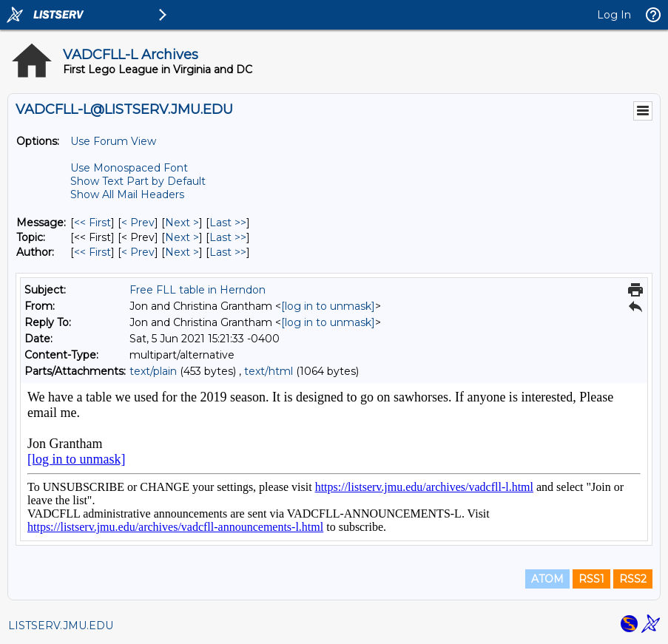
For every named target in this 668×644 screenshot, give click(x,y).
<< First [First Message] (92, 223)
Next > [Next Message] (182, 223)
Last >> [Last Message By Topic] (228, 237)
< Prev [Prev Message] (138, 223)
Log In (614, 15)
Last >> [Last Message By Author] (228, 252)
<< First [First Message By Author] (92, 252)
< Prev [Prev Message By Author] (138, 252)
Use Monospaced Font (129, 168)
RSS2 (633, 579)
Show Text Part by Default (138, 181)
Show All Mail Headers (127, 194)
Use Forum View (113, 141)
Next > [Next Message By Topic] (182, 237)
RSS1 (591, 579)
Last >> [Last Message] (228, 223)
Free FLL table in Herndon (198, 290)
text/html (269, 371)
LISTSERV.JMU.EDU (61, 626)
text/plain (153, 371)
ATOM (547, 579)
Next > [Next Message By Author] (182, 252)
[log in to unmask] (328, 306)
